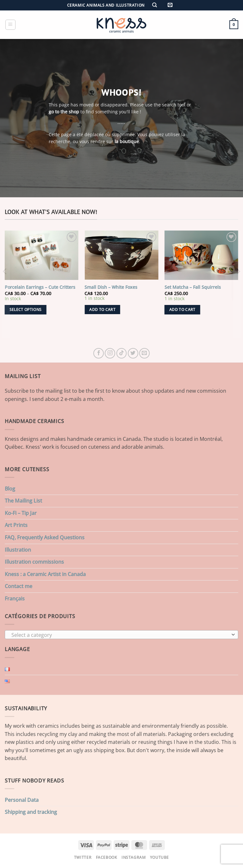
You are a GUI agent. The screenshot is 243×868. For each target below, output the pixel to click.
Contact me (19, 586)
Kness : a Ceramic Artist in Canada (45, 574)
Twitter (83, 857)
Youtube (159, 857)
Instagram (134, 857)
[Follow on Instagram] (110, 353)
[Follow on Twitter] (133, 353)
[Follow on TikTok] (122, 353)
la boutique (127, 141)
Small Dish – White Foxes (111, 287)
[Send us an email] (144, 353)
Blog (10, 489)
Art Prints (16, 525)
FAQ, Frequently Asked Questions (45, 537)
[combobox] (121, 635)
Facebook (107, 857)
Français (15, 599)
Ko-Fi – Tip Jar (21, 513)
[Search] (154, 5)
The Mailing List (23, 501)
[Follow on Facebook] (99, 353)
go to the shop (64, 112)
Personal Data (22, 800)
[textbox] (120, 635)
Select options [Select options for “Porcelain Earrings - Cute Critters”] (26, 310)
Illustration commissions (34, 562)
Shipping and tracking (31, 812)
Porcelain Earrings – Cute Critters (40, 287)
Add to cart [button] (102, 310)
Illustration (18, 550)
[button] (170, 5)
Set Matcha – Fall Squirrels (193, 287)
